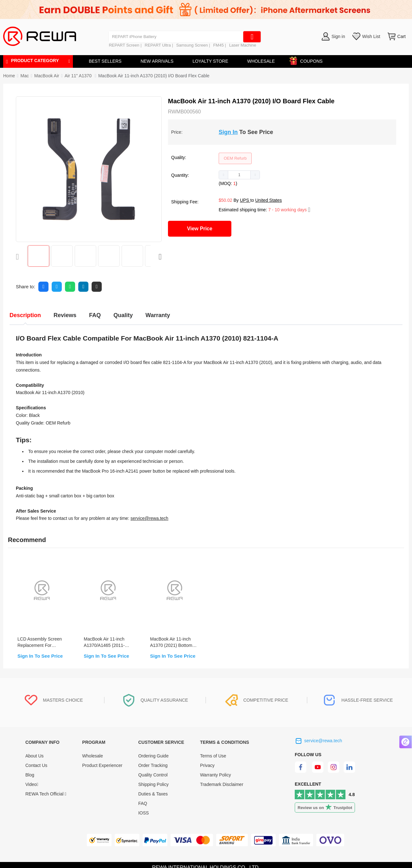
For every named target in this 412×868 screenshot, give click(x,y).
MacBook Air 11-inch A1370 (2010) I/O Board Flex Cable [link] (154, 76)
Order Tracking (153, 765)
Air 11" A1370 (79, 76)
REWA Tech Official (46, 794)
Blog (30, 775)
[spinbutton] (239, 175)
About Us (35, 756)
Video (32, 784)
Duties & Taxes (153, 794)
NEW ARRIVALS (157, 61)
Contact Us (36, 765)
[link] (24, 76)
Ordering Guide (153, 756)
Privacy (207, 765)
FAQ (143, 803)
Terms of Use (213, 756)
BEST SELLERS (105, 61)
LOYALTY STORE (210, 61)
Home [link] (9, 76)
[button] (224, 175)
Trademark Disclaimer (222, 784)
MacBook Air (47, 76)
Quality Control (153, 775)
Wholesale (92, 756)
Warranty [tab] (158, 315)
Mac (24, 76)
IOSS (143, 813)
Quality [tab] (123, 315)
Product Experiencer (102, 765)
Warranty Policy (216, 775)
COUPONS (308, 60)
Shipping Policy (153, 784)
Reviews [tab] (65, 315)
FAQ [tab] (95, 315)
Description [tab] (25, 315)
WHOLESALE (261, 61)
